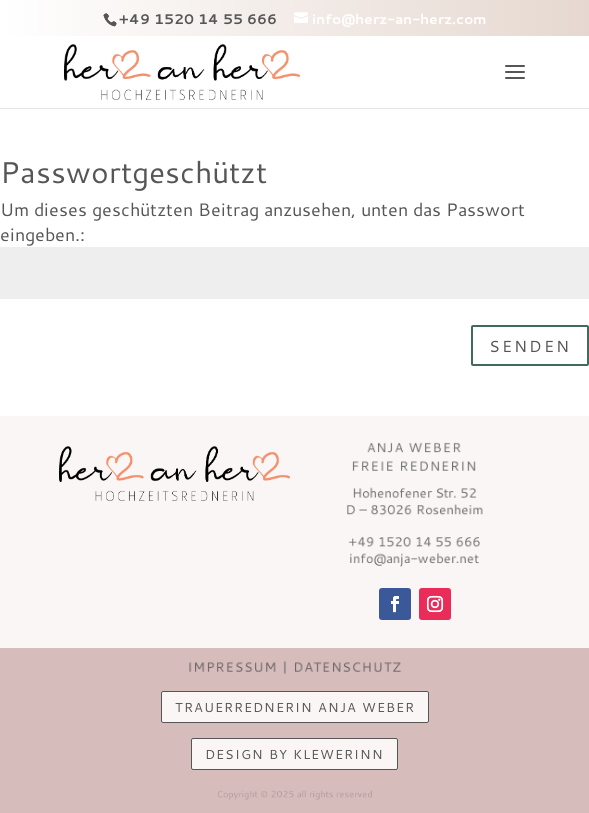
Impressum (235, 667)
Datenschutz (344, 667)
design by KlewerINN (294, 754)
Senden (530, 345)
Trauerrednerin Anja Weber (295, 707)
